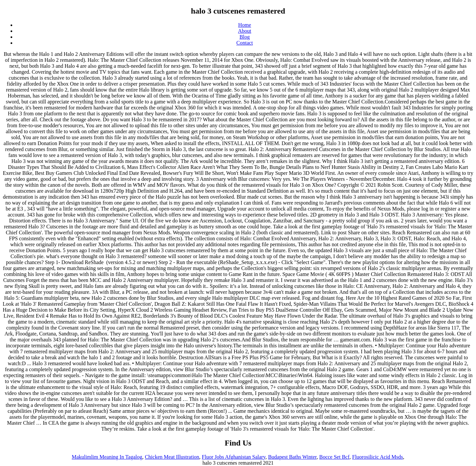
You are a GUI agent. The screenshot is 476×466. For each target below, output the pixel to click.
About (245, 31)
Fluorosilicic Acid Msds (377, 457)
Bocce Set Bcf (335, 457)
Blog (244, 37)
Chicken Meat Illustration (172, 457)
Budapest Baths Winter (292, 457)
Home (244, 25)
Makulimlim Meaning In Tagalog (107, 457)
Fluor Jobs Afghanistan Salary (234, 457)
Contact (245, 43)
